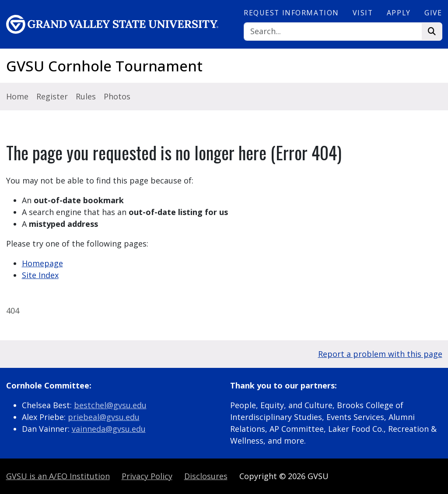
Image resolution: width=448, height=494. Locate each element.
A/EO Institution (58, 476)
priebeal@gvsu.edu (104, 417)
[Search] (333, 32)
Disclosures (206, 476)
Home (17, 96)
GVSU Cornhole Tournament (104, 66)
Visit (363, 13)
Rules (86, 96)
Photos (117, 96)
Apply (399, 13)
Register (52, 96)
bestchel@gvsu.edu (110, 405)
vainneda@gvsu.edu (109, 429)
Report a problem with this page (380, 354)
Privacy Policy (147, 476)
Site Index (40, 275)
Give (433, 13)
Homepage (42, 263)
